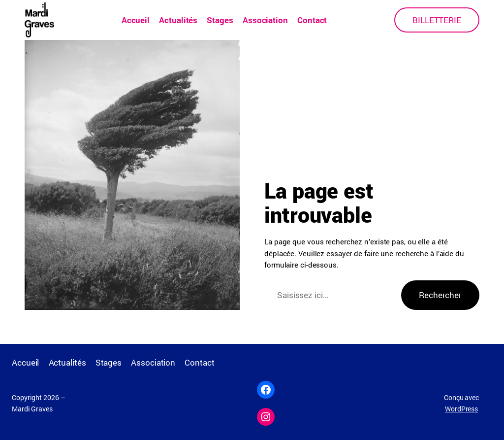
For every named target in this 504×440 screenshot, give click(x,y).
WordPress (461, 409)
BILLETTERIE (437, 20)
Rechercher (440, 295)
